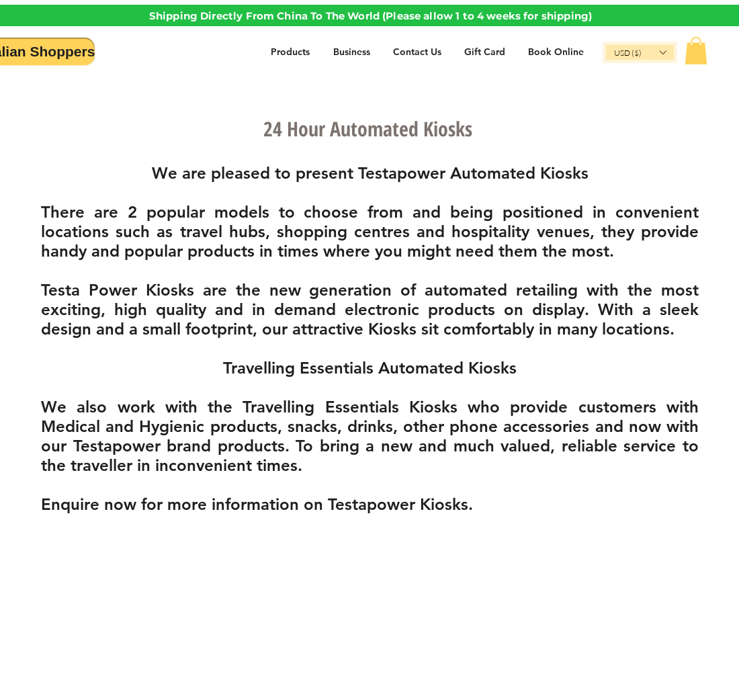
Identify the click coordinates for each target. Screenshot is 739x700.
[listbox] (640, 52)
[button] (640, 52)
